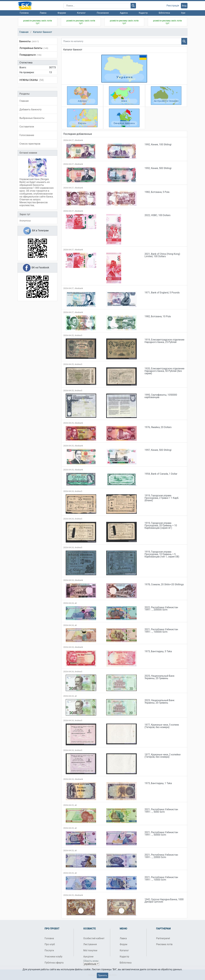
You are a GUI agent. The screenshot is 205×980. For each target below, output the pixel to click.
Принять (102, 975)
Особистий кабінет (94, 938)
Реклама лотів (164, 944)
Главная (24, 32)
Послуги (49, 950)
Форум (124, 944)
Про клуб (50, 944)
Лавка (43, 13)
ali (76, 603)
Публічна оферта (54, 963)
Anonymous (25, 221)
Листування (90, 944)
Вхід (184, 6)
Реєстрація (173, 6)
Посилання (103, 13)
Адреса (124, 13)
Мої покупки (90, 950)
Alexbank (79, 140)
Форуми (62, 13)
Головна (24, 13)
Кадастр (143, 13)
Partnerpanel (163, 938)
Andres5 (78, 335)
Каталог (81, 13)
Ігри (183, 13)
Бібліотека (164, 13)
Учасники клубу (54, 957)
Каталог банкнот (43, 32)
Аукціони (88, 957)
